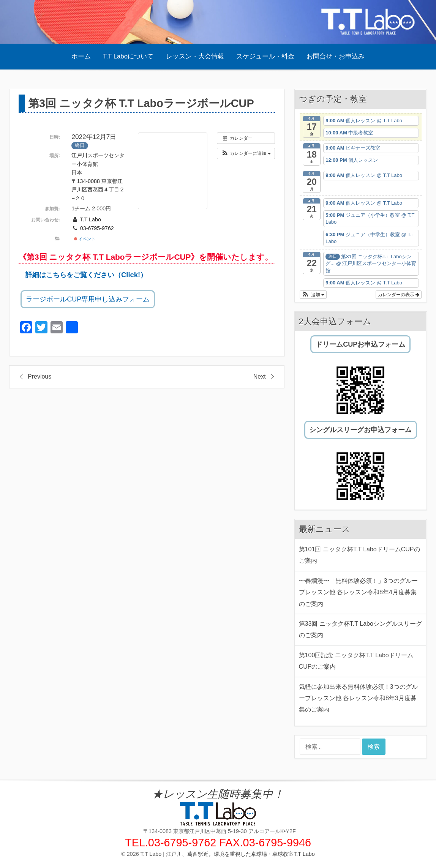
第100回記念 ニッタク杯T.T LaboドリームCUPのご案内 (356, 661)
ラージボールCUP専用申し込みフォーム (88, 299)
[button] (246, 153)
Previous (39, 376)
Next (260, 376)
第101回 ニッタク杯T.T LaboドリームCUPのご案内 (359, 555)
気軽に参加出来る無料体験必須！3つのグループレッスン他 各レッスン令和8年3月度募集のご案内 (358, 698)
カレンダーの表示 (399, 295)
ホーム (81, 56)
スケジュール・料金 (265, 56)
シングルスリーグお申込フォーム (360, 430)
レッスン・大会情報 (195, 56)
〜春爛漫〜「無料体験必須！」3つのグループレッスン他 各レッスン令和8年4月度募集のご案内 (358, 592)
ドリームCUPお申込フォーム (360, 344)
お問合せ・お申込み (336, 56)
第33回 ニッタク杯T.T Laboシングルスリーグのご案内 (360, 629)
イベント (85, 239)
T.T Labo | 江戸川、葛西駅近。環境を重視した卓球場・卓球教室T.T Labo (228, 854)
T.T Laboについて (128, 56)
